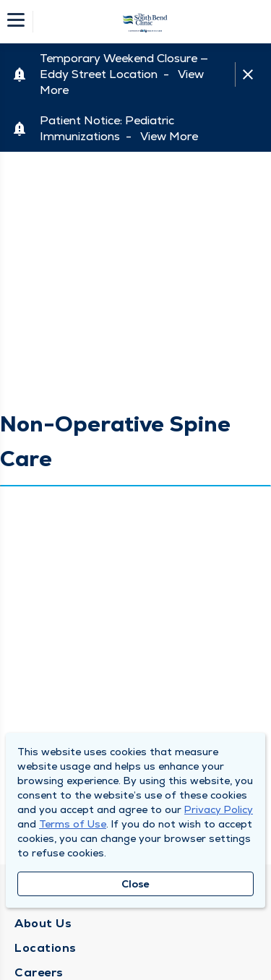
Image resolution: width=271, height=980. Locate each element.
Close (135, 884)
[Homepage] (145, 22)
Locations (46, 948)
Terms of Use (73, 824)
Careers (39, 972)
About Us (43, 923)
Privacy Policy (219, 809)
